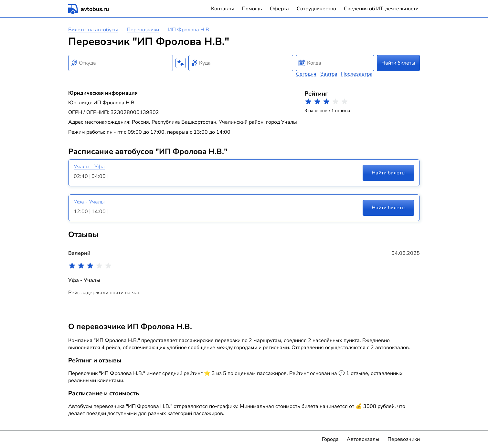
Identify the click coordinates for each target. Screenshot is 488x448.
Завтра (329, 74)
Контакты (223, 9)
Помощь (252, 9)
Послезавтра (357, 74)
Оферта (279, 9)
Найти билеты (398, 63)
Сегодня (306, 74)
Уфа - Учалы (89, 202)
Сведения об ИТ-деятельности (381, 9)
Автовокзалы (363, 439)
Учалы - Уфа (89, 167)
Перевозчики (143, 30)
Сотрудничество (316, 9)
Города (330, 439)
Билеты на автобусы (93, 30)
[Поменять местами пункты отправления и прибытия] (181, 63)
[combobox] (121, 63)
